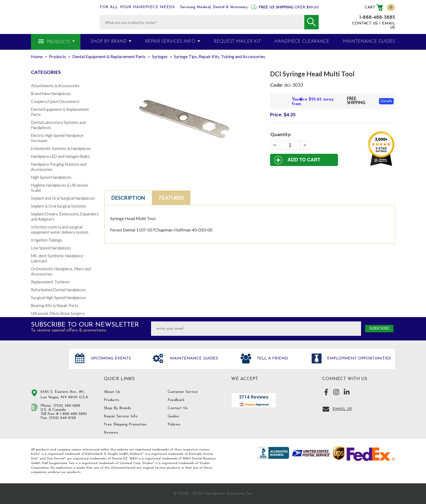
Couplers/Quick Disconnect (55, 101)
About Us (112, 392)
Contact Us (178, 408)
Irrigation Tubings (47, 240)
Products (58, 42)
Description (128, 198)
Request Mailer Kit (237, 42)
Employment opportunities (358, 359)
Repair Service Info (121, 416)
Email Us (342, 409)
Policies (174, 425)
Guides (173, 416)
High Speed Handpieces (51, 177)
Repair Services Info (170, 42)
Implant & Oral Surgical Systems (58, 206)
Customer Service (183, 392)
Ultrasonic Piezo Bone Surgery (58, 313)
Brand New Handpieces (51, 94)
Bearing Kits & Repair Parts (55, 306)
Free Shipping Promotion (125, 425)
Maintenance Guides (193, 359)
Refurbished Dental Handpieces (58, 290)
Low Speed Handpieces (51, 248)
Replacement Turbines (50, 282)
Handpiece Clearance (302, 42)
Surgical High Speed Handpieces (58, 298)
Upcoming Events (110, 359)
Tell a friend (272, 359)
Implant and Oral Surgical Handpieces (63, 198)
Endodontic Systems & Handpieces (61, 148)
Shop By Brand (109, 42)
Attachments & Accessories (55, 86)
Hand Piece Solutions (47, 364)
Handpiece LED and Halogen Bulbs (60, 156)
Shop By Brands (117, 408)
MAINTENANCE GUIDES (369, 42)
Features (171, 198)
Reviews (111, 433)
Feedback (176, 400)
